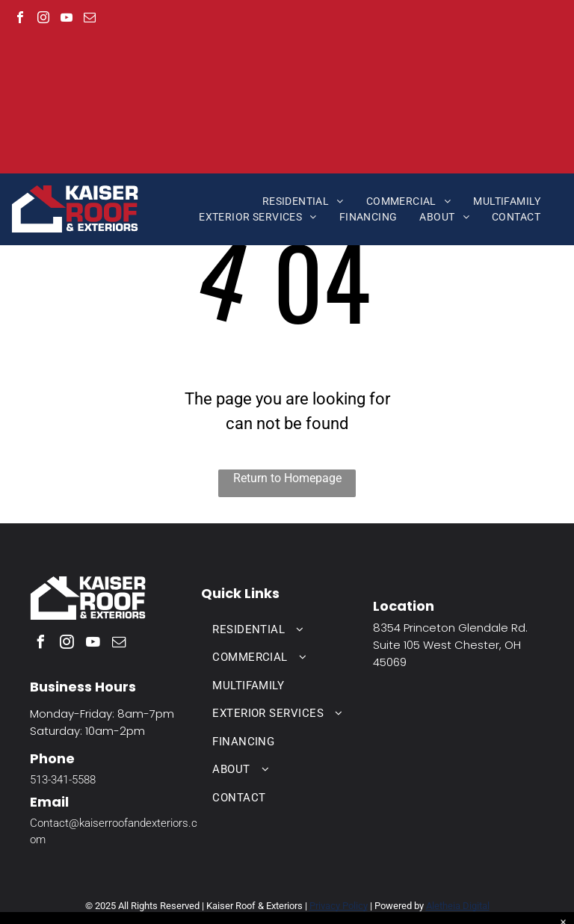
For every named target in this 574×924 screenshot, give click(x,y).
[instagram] (43, 19)
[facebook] (20, 19)
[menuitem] (303, 201)
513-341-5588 (63, 780)
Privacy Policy (339, 906)
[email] (90, 19)
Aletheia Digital (458, 906)
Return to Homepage (287, 478)
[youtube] (67, 19)
